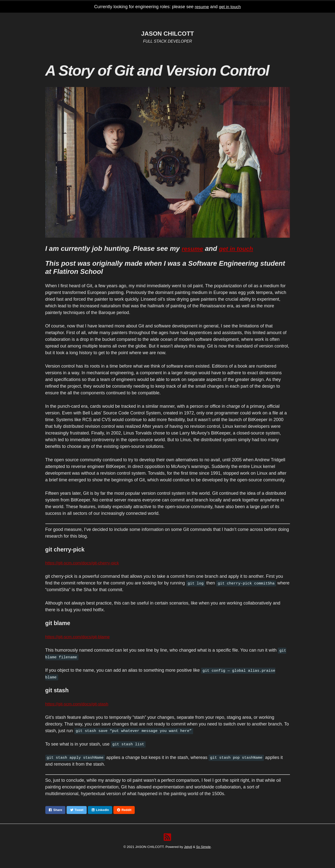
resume (201, 7)
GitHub (174, 18)
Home (138, 18)
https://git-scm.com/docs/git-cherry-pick (84, 563)
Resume (155, 18)
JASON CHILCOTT (167, 33)
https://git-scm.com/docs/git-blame (79, 637)
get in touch (230, 7)
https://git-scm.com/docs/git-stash (78, 704)
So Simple (204, 848)
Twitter (195, 18)
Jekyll (188, 848)
